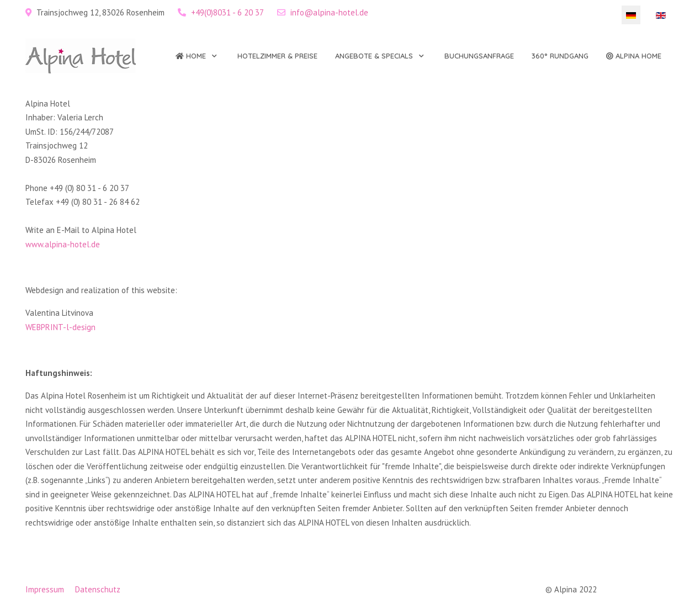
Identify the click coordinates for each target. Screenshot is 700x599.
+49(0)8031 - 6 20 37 (227, 12)
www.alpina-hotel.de (63, 244)
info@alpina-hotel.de (329, 12)
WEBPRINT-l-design (60, 327)
